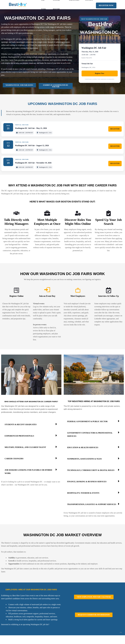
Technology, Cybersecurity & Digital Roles (91, 470)
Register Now (100, 73)
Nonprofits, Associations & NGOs (84, 459)
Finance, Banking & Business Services (87, 482)
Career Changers (14, 459)
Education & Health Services (83, 447)
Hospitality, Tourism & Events (83, 493)
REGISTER (115, 129)
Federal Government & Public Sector (87, 421)
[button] (31, 424)
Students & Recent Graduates (21, 424)
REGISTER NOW (106, 5)
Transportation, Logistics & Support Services (92, 504)
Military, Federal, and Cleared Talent (25, 447)
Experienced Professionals (19, 436)
